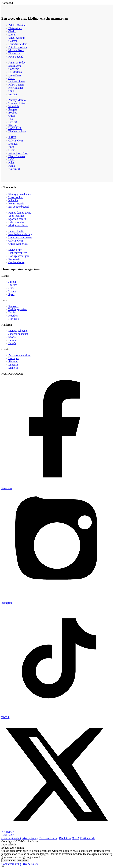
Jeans (11, 288)
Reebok (13, 94)
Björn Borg (15, 66)
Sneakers (13, 306)
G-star (12, 150)
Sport (11, 294)
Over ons (6, 838)
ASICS (12, 137)
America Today (17, 63)
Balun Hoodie (16, 231)
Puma (12, 166)
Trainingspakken (18, 309)
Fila (11, 119)
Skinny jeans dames (19, 194)
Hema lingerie (16, 203)
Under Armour (17, 38)
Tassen (12, 291)
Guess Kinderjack (18, 244)
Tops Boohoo (16, 197)
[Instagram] (57, 602)
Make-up (13, 368)
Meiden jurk (15, 250)
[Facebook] (57, 487)
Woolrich (14, 106)
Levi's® (13, 122)
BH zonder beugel (19, 207)
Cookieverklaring (49, 838)
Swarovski (14, 259)
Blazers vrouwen (18, 253)
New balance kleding (20, 234)
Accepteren (9, 861)
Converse (14, 69)
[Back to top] (3, 866)
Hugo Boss (15, 75)
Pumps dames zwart (20, 213)
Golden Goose (16, 262)
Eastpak (13, 109)
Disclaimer (65, 838)
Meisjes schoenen (18, 331)
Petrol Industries (18, 47)
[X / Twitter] (57, 831)
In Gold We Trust (18, 153)
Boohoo (13, 113)
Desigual (13, 144)
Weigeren (23, 861)
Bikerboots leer (17, 222)
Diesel (12, 35)
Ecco (11, 147)
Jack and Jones (17, 81)
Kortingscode (87, 838)
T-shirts (13, 312)
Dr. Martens (15, 72)
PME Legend (16, 57)
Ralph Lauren (16, 85)
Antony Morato (17, 100)
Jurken (12, 282)
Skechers (13, 125)
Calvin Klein (16, 141)
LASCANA (15, 128)
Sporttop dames (17, 219)
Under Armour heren (20, 237)
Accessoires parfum (19, 355)
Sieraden (13, 361)
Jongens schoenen (18, 334)
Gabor (12, 78)
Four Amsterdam (18, 44)
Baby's (12, 343)
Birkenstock (15, 28)
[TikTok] (57, 716)
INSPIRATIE (9, 835)
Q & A (76, 838)
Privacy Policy (30, 838)
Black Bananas (17, 156)
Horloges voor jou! (19, 256)
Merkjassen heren (18, 225)
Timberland (15, 53)
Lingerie (13, 365)
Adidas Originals (18, 25)
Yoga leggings (16, 216)
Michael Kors (16, 50)
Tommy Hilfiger (17, 103)
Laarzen (13, 285)
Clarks (12, 31)
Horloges (14, 319)
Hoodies (13, 316)
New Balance (16, 88)
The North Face (17, 131)
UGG (11, 159)
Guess (12, 116)
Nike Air (13, 200)
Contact (17, 838)
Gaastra (13, 41)
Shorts (12, 337)
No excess (14, 169)
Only (11, 91)
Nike (11, 163)
